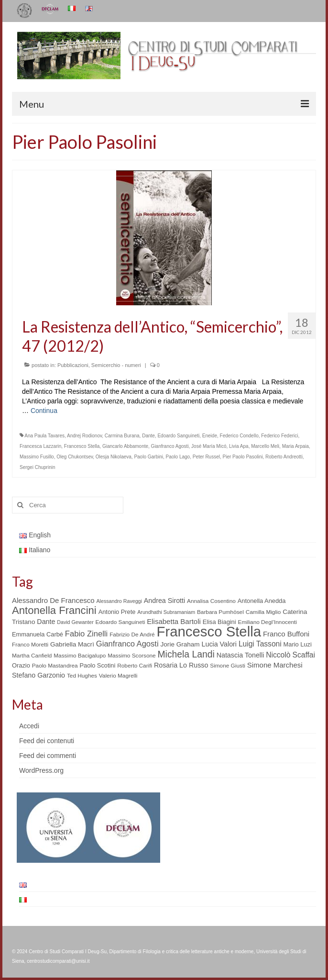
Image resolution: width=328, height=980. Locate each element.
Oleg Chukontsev (75, 457)
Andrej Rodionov (84, 436)
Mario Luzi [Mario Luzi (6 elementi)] (298, 644)
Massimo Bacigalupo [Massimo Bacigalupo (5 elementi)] (80, 656)
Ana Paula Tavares (44, 436)
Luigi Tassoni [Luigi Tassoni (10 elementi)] (260, 644)
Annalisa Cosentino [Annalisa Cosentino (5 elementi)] (211, 601)
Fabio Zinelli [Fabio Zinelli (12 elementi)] (86, 634)
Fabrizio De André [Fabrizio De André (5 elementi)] (132, 635)
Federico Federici (279, 436)
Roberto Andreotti (284, 457)
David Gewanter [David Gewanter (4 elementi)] (75, 622)
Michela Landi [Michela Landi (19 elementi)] (186, 654)
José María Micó (209, 446)
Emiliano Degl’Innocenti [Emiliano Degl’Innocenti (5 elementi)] (268, 622)
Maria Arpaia (295, 446)
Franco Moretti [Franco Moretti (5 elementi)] (30, 645)
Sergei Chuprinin (38, 467)
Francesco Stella (82, 446)
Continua (44, 411)
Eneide (210, 436)
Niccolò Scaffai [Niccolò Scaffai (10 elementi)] (290, 655)
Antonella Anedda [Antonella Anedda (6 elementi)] (262, 601)
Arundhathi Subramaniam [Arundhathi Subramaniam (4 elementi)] (166, 612)
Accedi (29, 726)
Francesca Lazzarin (40, 446)
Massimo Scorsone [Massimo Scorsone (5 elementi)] (131, 656)
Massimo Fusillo (37, 457)
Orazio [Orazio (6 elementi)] (21, 665)
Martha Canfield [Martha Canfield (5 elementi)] (32, 656)
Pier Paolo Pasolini (243, 457)
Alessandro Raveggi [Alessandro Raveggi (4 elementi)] (119, 601)
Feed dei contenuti (47, 741)
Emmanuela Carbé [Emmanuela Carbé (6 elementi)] (38, 634)
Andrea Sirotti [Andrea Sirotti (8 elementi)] (164, 601)
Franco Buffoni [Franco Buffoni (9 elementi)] (286, 634)
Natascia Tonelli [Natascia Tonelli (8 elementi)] (241, 655)
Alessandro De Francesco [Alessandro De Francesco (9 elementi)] (53, 600)
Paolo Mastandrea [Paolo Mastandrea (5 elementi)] (55, 666)
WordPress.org (41, 770)
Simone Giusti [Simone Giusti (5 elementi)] (228, 666)
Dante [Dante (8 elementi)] (46, 622)
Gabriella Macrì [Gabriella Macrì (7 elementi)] (72, 644)
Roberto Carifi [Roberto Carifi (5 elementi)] (135, 666)
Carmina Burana (122, 436)
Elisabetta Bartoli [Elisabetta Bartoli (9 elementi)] (174, 621)
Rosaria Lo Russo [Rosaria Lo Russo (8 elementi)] (181, 665)
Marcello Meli (265, 446)
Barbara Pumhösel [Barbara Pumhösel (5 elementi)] (220, 612)
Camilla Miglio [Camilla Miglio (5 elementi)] (263, 612)
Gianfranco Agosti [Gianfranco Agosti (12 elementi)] (127, 644)
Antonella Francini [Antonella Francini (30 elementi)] (54, 610)
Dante (148, 436)
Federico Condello (239, 436)
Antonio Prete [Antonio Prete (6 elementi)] (117, 612)
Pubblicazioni (73, 365)
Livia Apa (239, 446)
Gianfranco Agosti (170, 446)
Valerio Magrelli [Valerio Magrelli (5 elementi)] (118, 676)
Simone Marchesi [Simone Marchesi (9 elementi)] (275, 665)
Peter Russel (206, 457)
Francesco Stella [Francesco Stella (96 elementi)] (209, 631)
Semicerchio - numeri (116, 365)
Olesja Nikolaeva (114, 457)
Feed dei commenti (48, 756)
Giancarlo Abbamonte (125, 446)
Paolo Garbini (148, 457)
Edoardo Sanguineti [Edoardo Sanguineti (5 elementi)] (120, 622)
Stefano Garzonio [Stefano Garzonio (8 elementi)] (38, 675)
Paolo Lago (178, 457)
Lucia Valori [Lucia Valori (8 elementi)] (219, 644)
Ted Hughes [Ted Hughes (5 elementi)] (82, 676)
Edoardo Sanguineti (178, 436)
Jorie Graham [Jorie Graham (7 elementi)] (180, 644)
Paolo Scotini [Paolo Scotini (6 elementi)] (97, 665)
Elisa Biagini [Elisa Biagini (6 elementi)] (219, 622)
